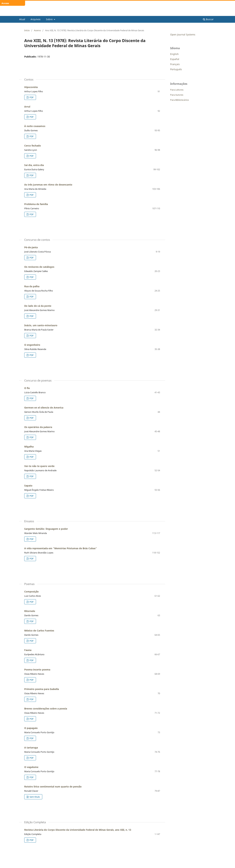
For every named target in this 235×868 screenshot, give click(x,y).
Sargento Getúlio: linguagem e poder (46, 529)
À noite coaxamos (35, 126)
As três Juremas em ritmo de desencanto (48, 185)
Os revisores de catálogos (39, 267)
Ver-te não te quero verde (39, 466)
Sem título (34, 797)
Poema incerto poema (37, 670)
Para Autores (177, 95)
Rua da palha (32, 286)
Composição (31, 592)
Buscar (208, 19)
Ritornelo (30, 611)
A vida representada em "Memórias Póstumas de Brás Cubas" (61, 548)
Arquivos (36, 19)
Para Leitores (177, 90)
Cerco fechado (33, 146)
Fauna (28, 650)
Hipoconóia (31, 87)
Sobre (50, 19)
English (174, 54)
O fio (27, 388)
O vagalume (31, 767)
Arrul (27, 107)
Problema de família (36, 204)
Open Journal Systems (183, 35)
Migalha (29, 447)
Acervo (37, 30)
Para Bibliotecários (180, 100)
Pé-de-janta (31, 247)
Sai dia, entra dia (34, 165)
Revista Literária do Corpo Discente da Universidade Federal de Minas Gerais (96, 13)
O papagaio (31, 728)
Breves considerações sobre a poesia (46, 709)
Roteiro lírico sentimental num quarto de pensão (53, 787)
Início (27, 30)
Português (176, 69)
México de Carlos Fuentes (39, 631)
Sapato (28, 486)
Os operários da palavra (38, 427)
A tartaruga (31, 748)
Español (175, 59)
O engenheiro (32, 345)
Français (175, 64)
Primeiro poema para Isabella (42, 689)
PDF (31, 97)
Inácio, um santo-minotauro (41, 325)
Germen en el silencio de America (44, 408)
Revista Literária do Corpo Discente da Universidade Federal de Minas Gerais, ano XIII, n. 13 (78, 830)
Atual (22, 19)
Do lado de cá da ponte (38, 306)
